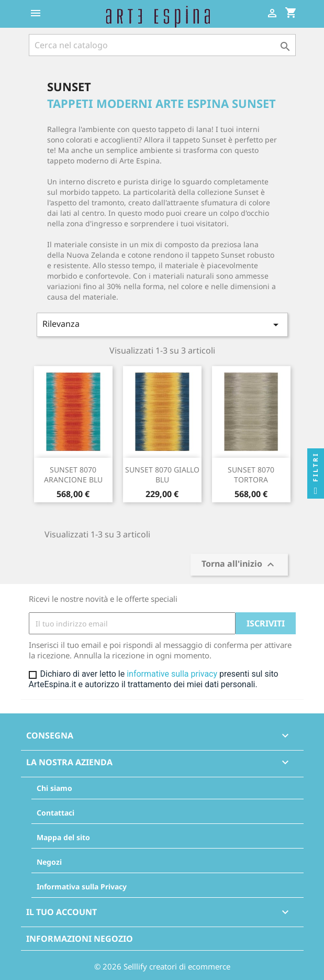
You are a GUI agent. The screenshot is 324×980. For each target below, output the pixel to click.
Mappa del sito (63, 837)
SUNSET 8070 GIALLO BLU (162, 475)
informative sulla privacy (172, 674)
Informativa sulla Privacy (82, 887)
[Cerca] (162, 45)
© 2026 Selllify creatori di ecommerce (162, 966)
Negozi (49, 862)
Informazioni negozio (80, 939)
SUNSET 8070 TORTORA (251, 475)
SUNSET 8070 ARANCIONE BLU (73, 475)
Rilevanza (162, 324)
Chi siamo (54, 788)
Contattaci (55, 813)
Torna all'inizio (239, 565)
